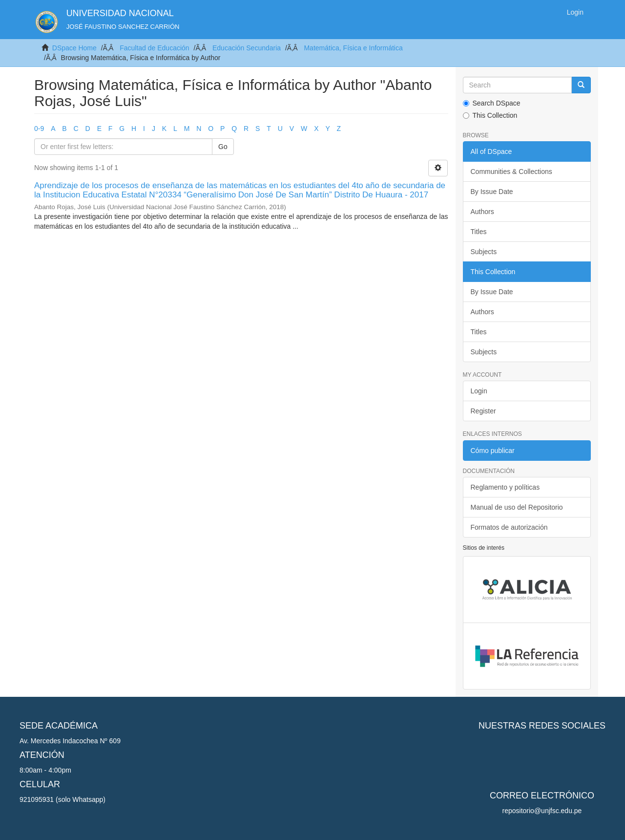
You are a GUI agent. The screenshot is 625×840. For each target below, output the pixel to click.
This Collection (490, 115)
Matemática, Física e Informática (353, 48)
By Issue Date (492, 192)
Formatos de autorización (509, 527)
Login (479, 391)
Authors (482, 212)
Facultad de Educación (154, 48)
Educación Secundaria (247, 48)
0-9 (39, 129)
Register (483, 411)
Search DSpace (492, 103)
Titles (479, 232)
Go (223, 147)
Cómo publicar (493, 451)
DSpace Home (74, 48)
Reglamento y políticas (505, 487)
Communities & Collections (511, 172)
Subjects (484, 252)
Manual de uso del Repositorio (517, 507)
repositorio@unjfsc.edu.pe (542, 811)
